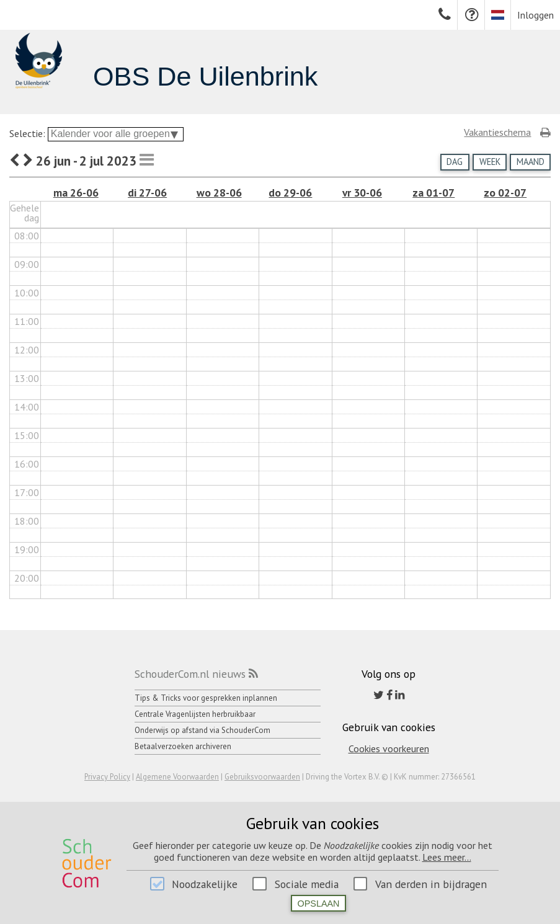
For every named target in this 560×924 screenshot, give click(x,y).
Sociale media (307, 884)
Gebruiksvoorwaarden (262, 777)
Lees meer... (447, 857)
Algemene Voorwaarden (177, 777)
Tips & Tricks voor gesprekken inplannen (206, 698)
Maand (531, 162)
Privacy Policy (107, 777)
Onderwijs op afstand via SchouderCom (202, 730)
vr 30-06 (362, 193)
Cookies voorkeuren (389, 749)
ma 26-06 (76, 193)
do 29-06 (290, 193)
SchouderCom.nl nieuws (190, 674)
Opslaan (319, 904)
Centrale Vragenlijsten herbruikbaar (195, 714)
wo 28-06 (219, 193)
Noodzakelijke (205, 884)
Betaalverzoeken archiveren (183, 746)
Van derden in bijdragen (431, 884)
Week (490, 162)
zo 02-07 (505, 193)
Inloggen (536, 15)
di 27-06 (147, 193)
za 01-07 (433, 193)
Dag (455, 162)
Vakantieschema (497, 132)
